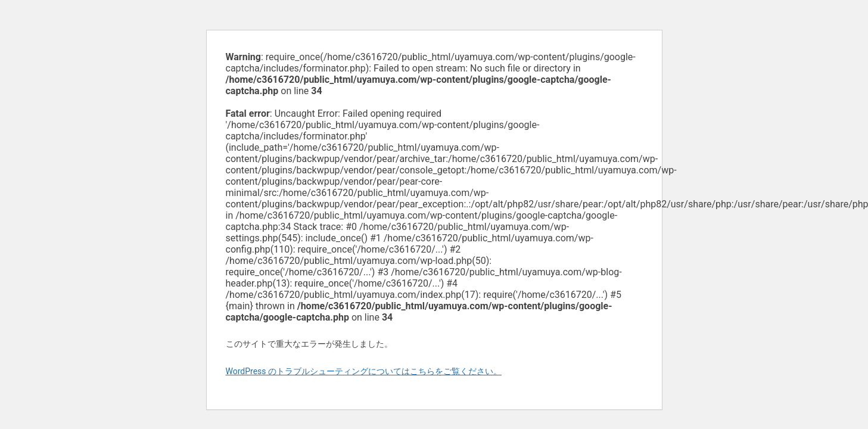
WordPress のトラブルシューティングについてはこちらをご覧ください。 (364, 371)
